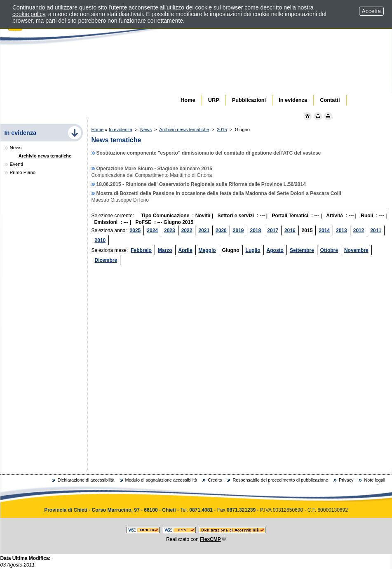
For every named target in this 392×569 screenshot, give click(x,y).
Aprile (185, 250)
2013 (342, 230)
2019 (238, 230)
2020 (221, 230)
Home (98, 129)
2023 (170, 230)
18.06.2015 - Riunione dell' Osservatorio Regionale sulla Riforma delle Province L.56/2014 (201, 184)
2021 (204, 230)
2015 (222, 129)
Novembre (356, 250)
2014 (324, 230)
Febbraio (141, 250)
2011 (376, 230)
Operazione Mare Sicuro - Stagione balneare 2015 (154, 169)
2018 (256, 230)
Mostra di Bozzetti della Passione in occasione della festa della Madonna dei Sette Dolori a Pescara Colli (219, 193)
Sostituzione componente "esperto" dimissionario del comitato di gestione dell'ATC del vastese (209, 153)
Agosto (275, 250)
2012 (359, 230)
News (146, 129)
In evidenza (121, 129)
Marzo (165, 250)
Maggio (207, 250)
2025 (135, 230)
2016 (290, 230)
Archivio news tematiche (184, 129)
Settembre (302, 250)
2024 (152, 230)
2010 (100, 240)
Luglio (253, 250)
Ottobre (329, 250)
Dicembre (106, 260)
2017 (273, 230)
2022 (187, 230)
